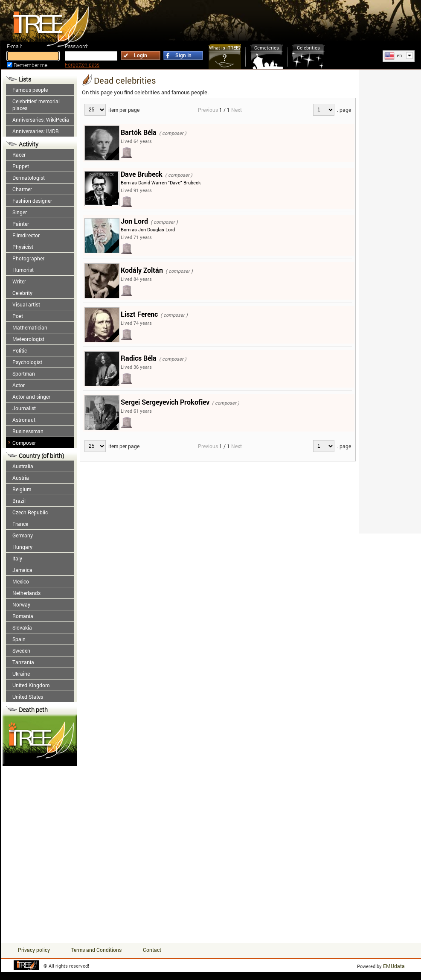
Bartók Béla (139, 132)
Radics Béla (139, 358)
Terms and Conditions (96, 950)
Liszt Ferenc (139, 314)
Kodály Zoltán (142, 270)
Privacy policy (34, 950)
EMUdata (394, 966)
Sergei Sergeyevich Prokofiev (165, 402)
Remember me (30, 65)
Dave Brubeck (142, 174)
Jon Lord (134, 221)
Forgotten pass (82, 64)
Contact (152, 950)
